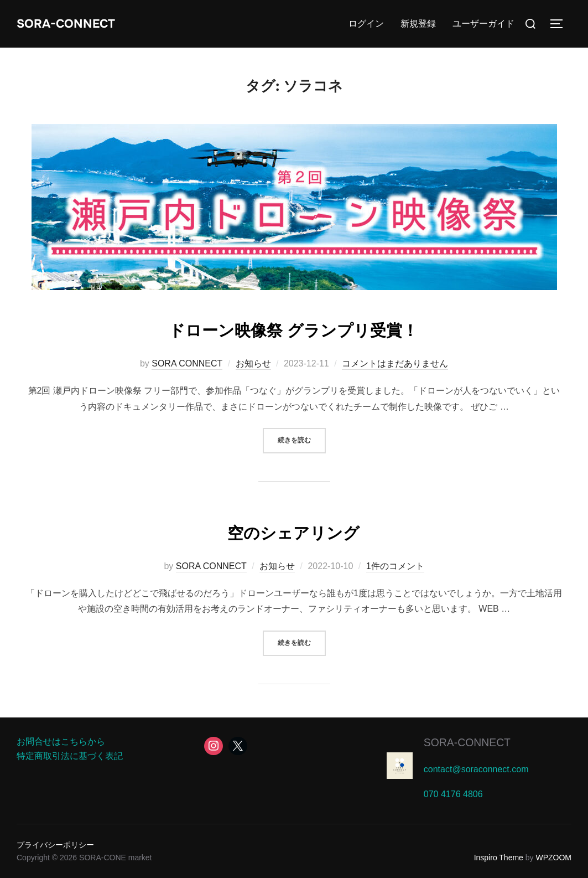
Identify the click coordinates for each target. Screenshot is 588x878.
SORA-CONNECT (76, 24)
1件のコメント (395, 566)
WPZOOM (553, 858)
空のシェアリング (293, 531)
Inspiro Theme (499, 858)
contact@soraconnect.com (476, 769)
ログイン (366, 24)
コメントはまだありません (395, 363)
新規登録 (418, 24)
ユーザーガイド (483, 24)
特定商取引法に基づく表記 (70, 756)
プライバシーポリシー (55, 845)
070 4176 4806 (453, 794)
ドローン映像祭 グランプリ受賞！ (294, 328)
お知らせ (253, 363)
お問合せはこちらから (61, 742)
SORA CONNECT (187, 363)
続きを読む (302, 439)
